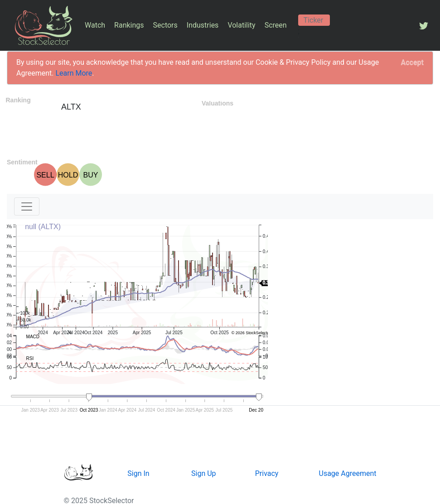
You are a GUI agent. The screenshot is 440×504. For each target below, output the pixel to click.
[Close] (412, 62)
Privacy (267, 473)
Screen (276, 25)
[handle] (89, 398)
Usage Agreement (348, 473)
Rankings (129, 25)
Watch (95, 25)
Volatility (241, 25)
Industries (203, 25)
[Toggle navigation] (27, 206)
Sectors (165, 25)
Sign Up (204, 473)
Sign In (138, 473)
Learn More (74, 73)
